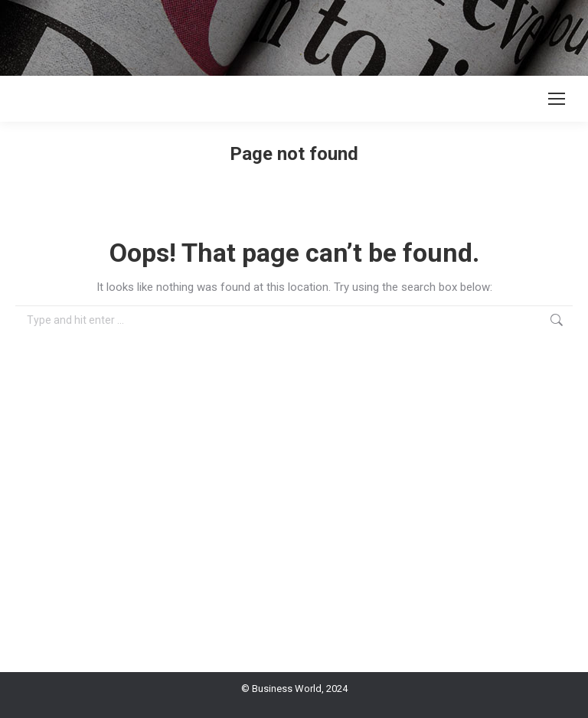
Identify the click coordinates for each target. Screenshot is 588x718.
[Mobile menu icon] (557, 99)
